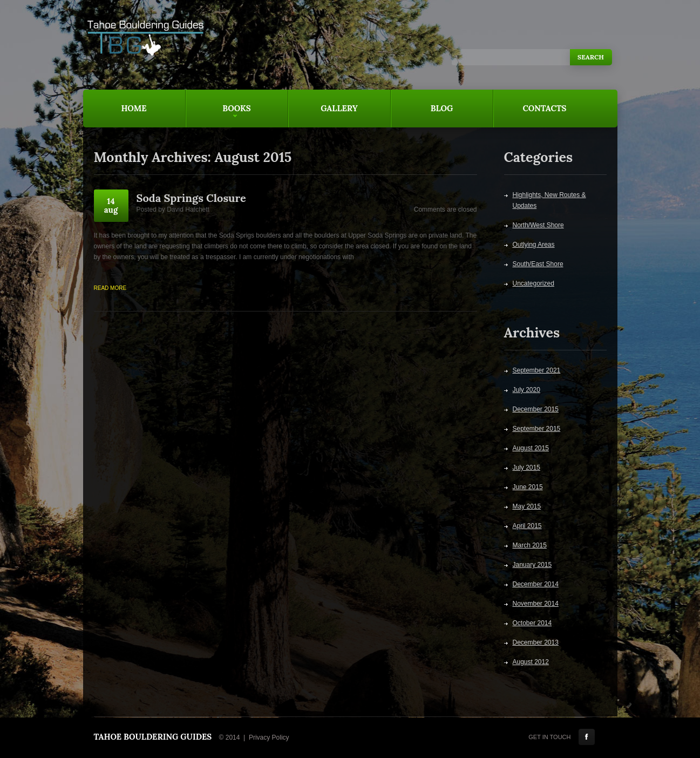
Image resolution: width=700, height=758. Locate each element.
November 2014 (536, 604)
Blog (442, 108)
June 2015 (528, 487)
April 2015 (527, 526)
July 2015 (526, 468)
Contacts (545, 108)
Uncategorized (534, 283)
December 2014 (536, 584)
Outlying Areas (534, 245)
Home (134, 108)
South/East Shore (538, 264)
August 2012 (531, 662)
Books (218, 115)
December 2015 (536, 409)
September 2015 (537, 429)
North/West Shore (538, 225)
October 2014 (532, 623)
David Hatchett (188, 209)
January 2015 (532, 565)
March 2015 (530, 545)
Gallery (339, 108)
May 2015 (527, 506)
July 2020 (526, 390)
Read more (110, 288)
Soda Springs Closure (191, 198)
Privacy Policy (269, 737)
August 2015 (531, 448)
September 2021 (537, 370)
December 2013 (536, 642)
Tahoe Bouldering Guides (153, 737)
